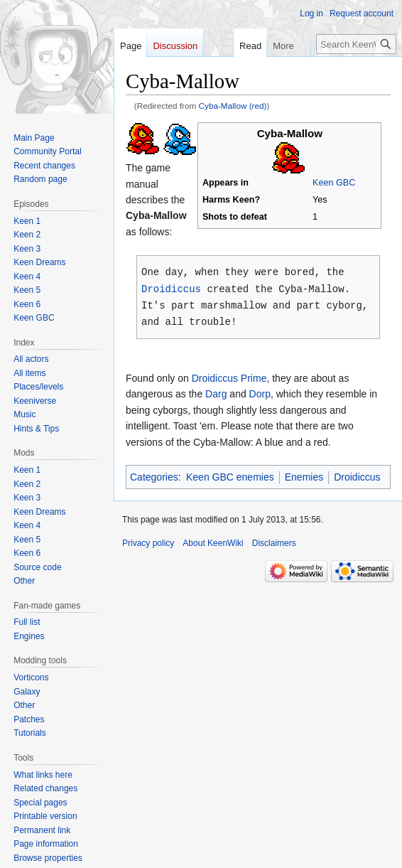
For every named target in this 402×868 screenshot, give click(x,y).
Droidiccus (171, 288)
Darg (216, 391)
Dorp (260, 391)
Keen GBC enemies (230, 474)
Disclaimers (274, 540)
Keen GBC (334, 183)
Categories (154, 474)
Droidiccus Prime (229, 375)
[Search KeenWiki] (356, 44)
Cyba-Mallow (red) (233, 106)
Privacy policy (148, 540)
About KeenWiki (213, 540)
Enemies (304, 474)
